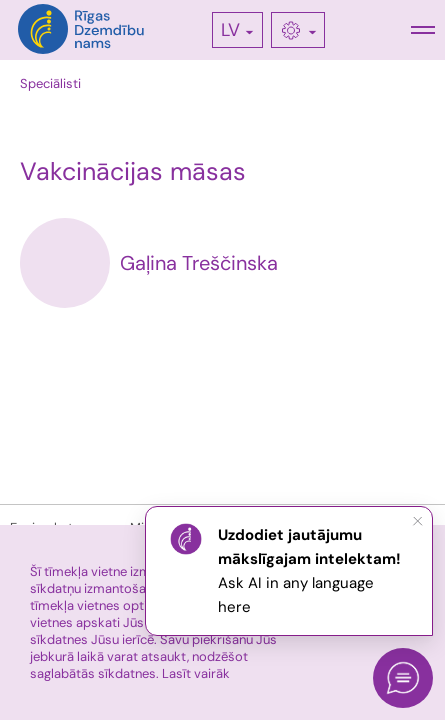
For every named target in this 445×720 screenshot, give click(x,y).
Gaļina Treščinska (199, 263)
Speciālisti (50, 83)
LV (230, 30)
